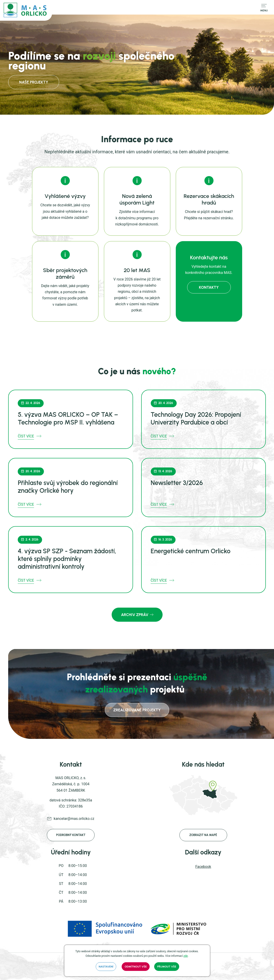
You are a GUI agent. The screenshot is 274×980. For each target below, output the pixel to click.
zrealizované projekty (137, 710)
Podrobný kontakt (71, 835)
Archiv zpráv (135, 615)
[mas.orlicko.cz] (26, 10)
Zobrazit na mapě (203, 835)
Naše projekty (28, 82)
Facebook (203, 867)
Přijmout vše (167, 967)
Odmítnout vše (136, 967)
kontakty (209, 287)
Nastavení (106, 967)
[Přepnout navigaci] (264, 7)
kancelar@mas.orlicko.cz (74, 819)
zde (186, 956)
